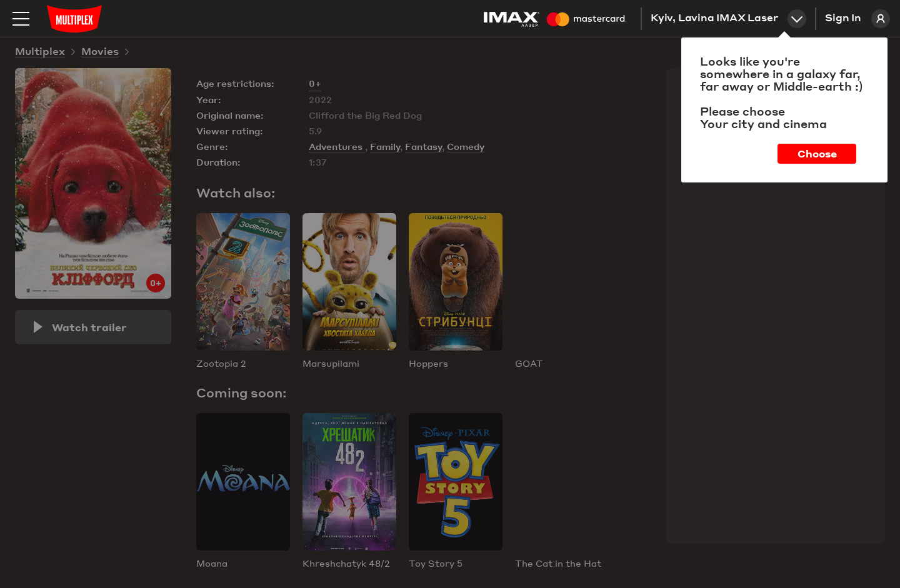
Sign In (857, 19)
